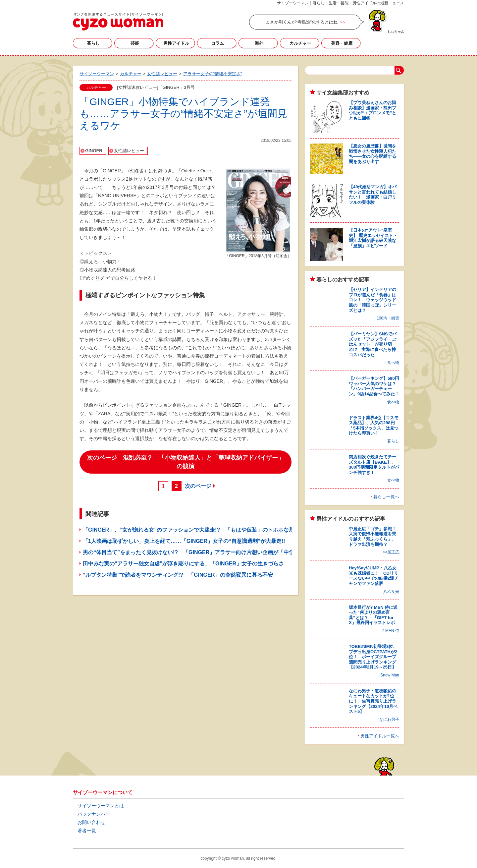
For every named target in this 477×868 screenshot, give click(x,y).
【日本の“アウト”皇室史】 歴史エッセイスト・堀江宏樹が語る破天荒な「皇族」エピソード (373, 238)
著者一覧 (87, 831)
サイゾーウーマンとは (101, 806)
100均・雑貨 (388, 318)
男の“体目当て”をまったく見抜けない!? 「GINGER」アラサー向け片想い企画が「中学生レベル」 (202, 552)
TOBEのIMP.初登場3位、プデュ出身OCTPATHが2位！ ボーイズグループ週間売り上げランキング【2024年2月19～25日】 (373, 657)
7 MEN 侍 (391, 631)
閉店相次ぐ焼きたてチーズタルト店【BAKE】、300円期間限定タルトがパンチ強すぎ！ (374, 465)
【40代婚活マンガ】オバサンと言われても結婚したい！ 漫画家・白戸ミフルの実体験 (373, 195)
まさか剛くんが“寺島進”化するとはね (302, 22)
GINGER (94, 151)
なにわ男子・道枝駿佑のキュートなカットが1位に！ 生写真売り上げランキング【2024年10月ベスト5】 (373, 701)
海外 (259, 43)
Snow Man (390, 675)
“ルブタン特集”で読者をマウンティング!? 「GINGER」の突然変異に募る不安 (178, 575)
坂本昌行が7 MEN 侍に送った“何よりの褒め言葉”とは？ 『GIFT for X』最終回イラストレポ (373, 615)
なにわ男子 (389, 720)
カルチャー (300, 43)
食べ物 (393, 363)
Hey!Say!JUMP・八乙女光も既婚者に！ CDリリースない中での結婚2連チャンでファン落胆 (374, 576)
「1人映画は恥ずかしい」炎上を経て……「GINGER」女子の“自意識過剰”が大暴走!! (184, 541)
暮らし (93, 43)
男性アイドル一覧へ (380, 736)
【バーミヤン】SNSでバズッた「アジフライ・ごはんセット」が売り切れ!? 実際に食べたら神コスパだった (373, 344)
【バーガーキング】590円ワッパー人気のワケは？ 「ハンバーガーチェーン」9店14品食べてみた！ (375, 386)
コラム (217, 43)
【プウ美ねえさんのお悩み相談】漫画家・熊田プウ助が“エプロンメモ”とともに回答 (372, 110)
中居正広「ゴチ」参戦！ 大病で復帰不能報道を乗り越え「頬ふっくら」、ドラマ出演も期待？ (375, 537)
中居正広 (391, 552)
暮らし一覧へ (386, 497)
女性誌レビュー (129, 151)
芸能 (135, 43)
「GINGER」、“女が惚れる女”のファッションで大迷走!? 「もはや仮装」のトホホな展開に (194, 530)
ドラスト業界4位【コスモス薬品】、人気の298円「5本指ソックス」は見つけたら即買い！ (374, 426)
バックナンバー (94, 814)
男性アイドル (176, 43)
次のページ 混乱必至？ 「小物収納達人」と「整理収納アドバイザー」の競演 (185, 462)
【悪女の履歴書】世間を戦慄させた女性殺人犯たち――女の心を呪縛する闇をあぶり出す (372, 154)
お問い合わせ (91, 822)
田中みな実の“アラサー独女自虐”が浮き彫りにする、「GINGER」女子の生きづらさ (183, 564)
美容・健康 (342, 43)
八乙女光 (391, 592)
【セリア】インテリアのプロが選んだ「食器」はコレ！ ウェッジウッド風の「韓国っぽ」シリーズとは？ (372, 300)
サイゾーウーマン (118, 22)
